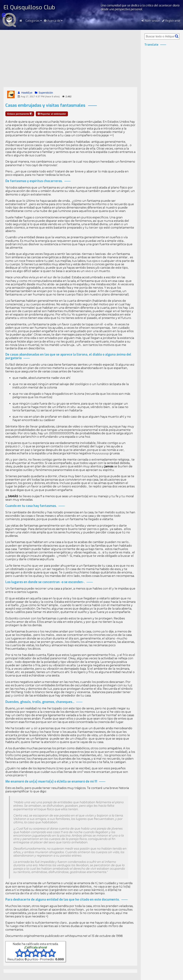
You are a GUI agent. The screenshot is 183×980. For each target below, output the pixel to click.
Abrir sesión (151, 21)
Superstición (44, 93)
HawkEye (25, 93)
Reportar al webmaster (52, 114)
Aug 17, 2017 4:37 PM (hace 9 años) (38, 96)
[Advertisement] (71, 58)
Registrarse (171, 21)
